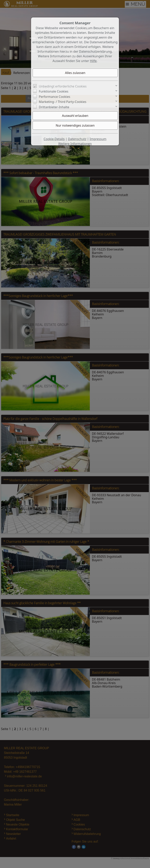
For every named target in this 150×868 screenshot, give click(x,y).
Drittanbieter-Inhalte (54, 107)
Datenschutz (77, 139)
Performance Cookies (55, 97)
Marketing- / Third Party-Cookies (63, 102)
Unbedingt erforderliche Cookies (63, 86)
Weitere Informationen (75, 144)
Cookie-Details (54, 139)
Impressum (98, 139)
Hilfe (93, 61)
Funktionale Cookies (54, 91)
